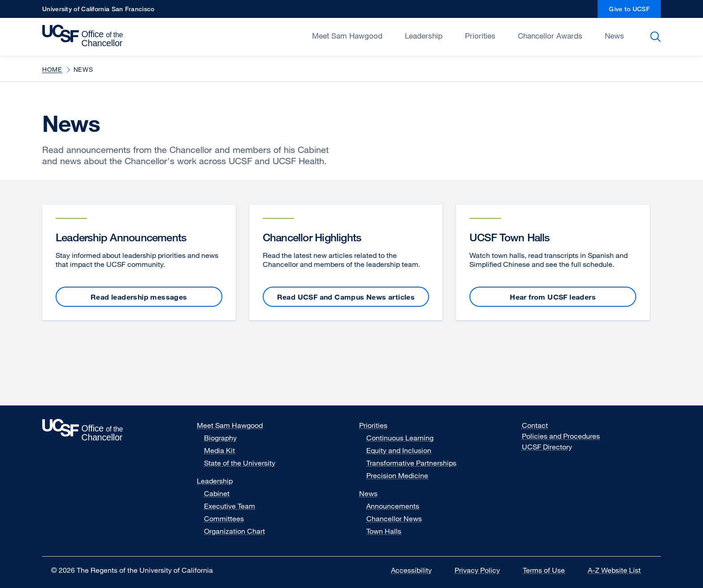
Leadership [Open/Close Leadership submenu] (424, 36)
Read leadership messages (139, 297)
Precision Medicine (397, 475)
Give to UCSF (635, 11)
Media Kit (225, 450)
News (368, 493)
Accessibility (417, 570)
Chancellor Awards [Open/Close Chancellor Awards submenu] (550, 36)
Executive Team (230, 506)
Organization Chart (234, 531)
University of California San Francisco (98, 11)
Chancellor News (394, 518)
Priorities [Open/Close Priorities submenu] (480, 36)
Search (657, 37)
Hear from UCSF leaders (553, 297)
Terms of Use (549, 570)
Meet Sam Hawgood (230, 425)
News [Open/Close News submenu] (614, 36)
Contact (535, 425)
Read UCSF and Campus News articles (346, 297)
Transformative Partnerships (411, 463)
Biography (220, 438)
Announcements (393, 506)
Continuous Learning (400, 438)
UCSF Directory (553, 447)
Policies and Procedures (561, 436)
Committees (224, 518)
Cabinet (217, 493)
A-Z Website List (620, 570)
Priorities (373, 425)
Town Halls (384, 531)
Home (52, 69)
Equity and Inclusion (399, 450)
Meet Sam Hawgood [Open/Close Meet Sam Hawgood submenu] (347, 36)
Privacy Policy (483, 570)
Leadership (215, 481)
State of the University (240, 463)
